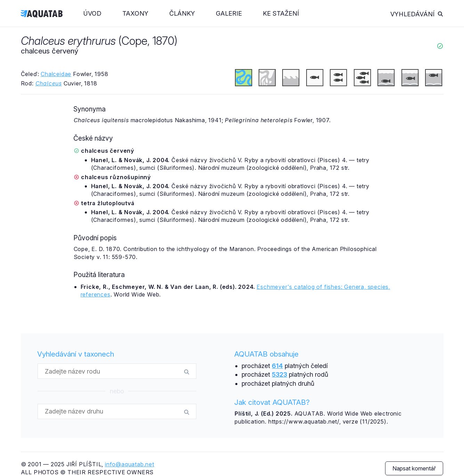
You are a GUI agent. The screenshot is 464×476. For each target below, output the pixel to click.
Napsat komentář (414, 468)
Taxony (135, 13)
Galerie (229, 13)
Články (182, 13)
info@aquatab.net (130, 464)
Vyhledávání (417, 14)
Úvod (92, 13)
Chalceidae (56, 74)
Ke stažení (281, 13)
